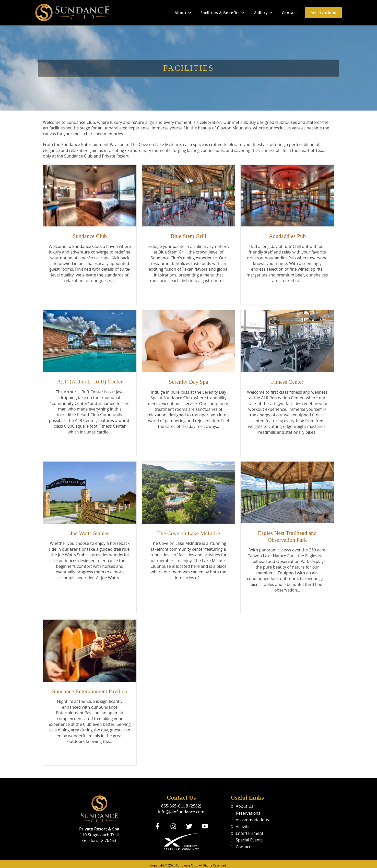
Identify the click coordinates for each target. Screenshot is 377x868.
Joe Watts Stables (90, 532)
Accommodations (252, 817)
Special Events (249, 837)
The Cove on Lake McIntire (188, 532)
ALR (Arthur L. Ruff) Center (90, 381)
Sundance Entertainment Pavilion (90, 689)
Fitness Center (287, 381)
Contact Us (246, 844)
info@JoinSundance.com (181, 809)
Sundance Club (90, 236)
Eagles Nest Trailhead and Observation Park (287, 535)
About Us (245, 803)
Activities (244, 824)
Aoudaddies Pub (287, 236)
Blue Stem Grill (188, 236)
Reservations (248, 810)
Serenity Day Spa (188, 381)
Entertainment (250, 830)
